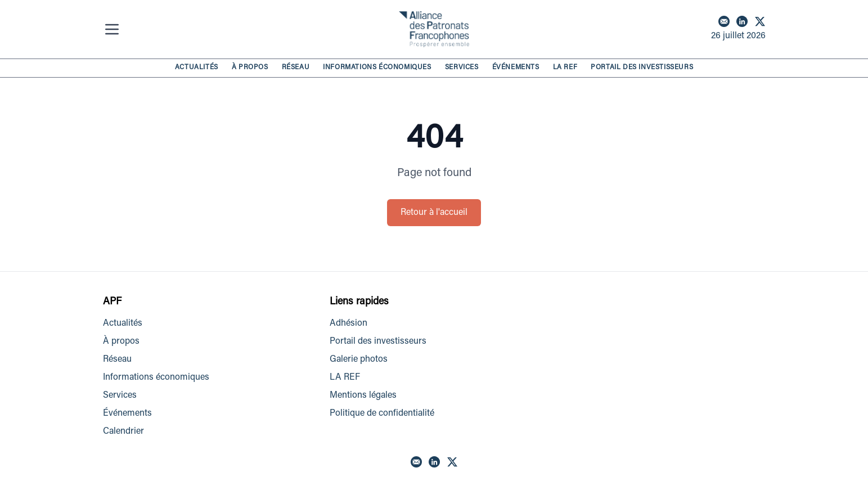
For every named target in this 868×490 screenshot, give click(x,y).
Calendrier (123, 431)
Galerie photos (359, 359)
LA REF (565, 68)
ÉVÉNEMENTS (516, 68)
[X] (760, 21)
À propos (121, 341)
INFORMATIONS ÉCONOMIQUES (377, 68)
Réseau (117, 359)
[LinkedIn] (742, 21)
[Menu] (114, 29)
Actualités (123, 323)
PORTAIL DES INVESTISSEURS (642, 68)
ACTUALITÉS (197, 68)
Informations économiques (156, 377)
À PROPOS (250, 68)
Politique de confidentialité (382, 413)
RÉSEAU (296, 68)
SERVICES (462, 68)
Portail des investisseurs (378, 341)
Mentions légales (363, 395)
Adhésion (348, 323)
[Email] (724, 21)
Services (120, 395)
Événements (127, 413)
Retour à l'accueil (434, 213)
